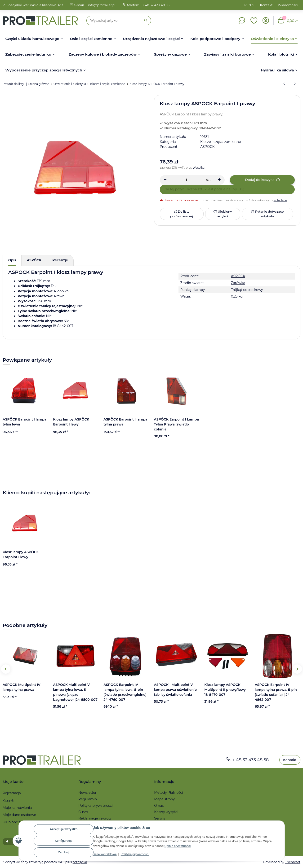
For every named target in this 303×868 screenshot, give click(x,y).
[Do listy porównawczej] (182, 214)
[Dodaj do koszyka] (262, 180)
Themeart (293, 862)
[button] (254, 21)
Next (297, 669)
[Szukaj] (114, 21)
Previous (6, 669)
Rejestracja (12, 793)
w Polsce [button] (281, 200)
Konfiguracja (64, 841)
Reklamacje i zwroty (95, 818)
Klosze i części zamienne (221, 142)
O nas (83, 812)
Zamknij (64, 852)
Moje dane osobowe (19, 815)
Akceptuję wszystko (64, 829)
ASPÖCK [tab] (34, 260)
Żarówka (238, 283)
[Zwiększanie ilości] (219, 180)
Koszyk (8, 800)
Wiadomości (288, 5)
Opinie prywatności (177, 846)
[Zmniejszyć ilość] (165, 180)
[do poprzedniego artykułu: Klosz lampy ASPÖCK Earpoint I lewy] (284, 84)
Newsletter (87, 793)
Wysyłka (199, 168)
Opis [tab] (12, 260)
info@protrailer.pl (102, 5)
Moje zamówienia (17, 808)
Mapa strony (164, 799)
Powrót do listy (14, 84)
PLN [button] (248, 5)
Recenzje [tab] (60, 260)
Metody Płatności (169, 793)
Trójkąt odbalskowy (247, 290)
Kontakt (266, 5)
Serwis (160, 818)
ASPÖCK (238, 276)
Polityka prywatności (135, 854)
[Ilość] (186, 180)
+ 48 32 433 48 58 (156, 5)
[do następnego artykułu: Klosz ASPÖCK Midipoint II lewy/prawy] (295, 84)
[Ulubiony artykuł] (223, 214)
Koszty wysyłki (166, 812)
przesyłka (80, 862)
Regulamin (88, 799)
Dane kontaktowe (105, 854)
